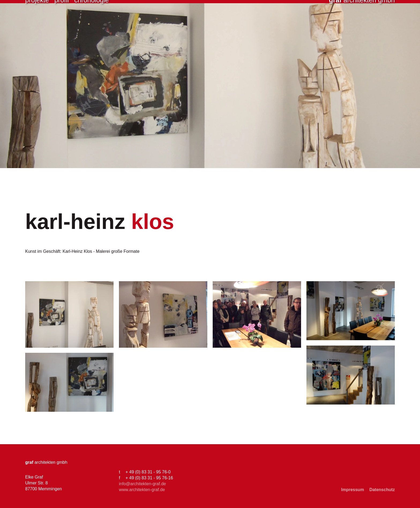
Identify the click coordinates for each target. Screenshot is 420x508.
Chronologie (91, 21)
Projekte (37, 21)
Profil (62, 21)
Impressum (353, 490)
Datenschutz (382, 490)
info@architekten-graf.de (142, 484)
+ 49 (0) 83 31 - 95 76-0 (148, 472)
